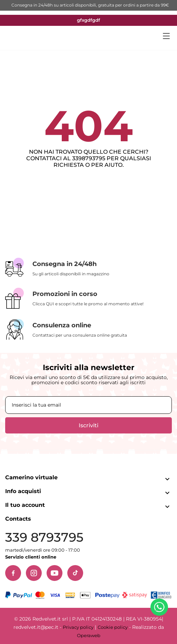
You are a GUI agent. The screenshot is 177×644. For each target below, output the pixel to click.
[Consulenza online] (88, 330)
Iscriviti (88, 425)
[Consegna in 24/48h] (88, 268)
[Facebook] (13, 573)
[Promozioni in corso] (88, 298)
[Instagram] (34, 573)
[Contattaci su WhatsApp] (160, 609)
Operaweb (89, 635)
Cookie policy (113, 627)
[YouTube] (55, 573)
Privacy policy (78, 627)
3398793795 (89, 158)
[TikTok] (75, 573)
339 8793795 (44, 537)
